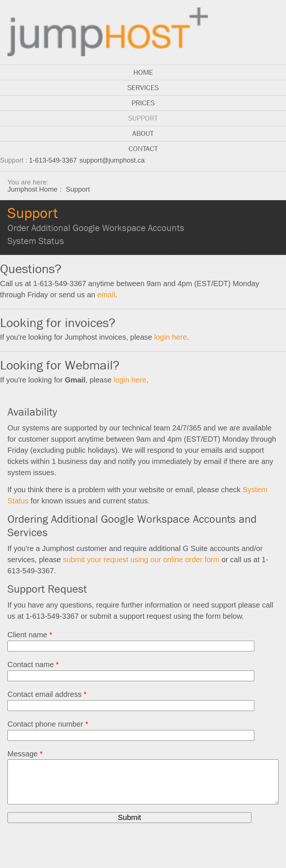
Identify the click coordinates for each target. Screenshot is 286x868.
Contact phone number (48, 724)
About (143, 133)
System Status (36, 241)
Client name (30, 635)
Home (143, 72)
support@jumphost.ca (112, 160)
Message (25, 754)
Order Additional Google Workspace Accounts (96, 228)
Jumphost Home (32, 189)
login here (171, 337)
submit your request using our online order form (141, 560)
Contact (143, 149)
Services (143, 88)
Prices (143, 103)
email (106, 295)
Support (143, 118)
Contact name (33, 664)
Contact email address (47, 694)
